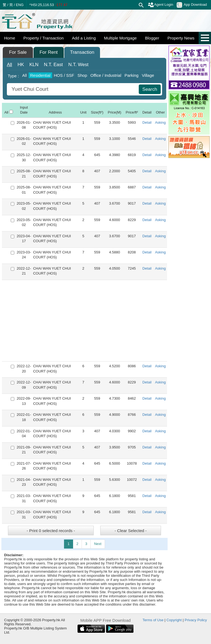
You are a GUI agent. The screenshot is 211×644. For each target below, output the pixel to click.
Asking (160, 122)
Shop (82, 75)
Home (10, 38)
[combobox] (73, 89)
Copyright (174, 620)
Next (98, 544)
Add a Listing (84, 38)
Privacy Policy (196, 620)
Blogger (152, 38)
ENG (20, 5)
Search (150, 89)
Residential (40, 75)
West (78, 65)
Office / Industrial (106, 75)
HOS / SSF (64, 75)
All (9, 65)
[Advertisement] (84, 321)
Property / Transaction (44, 38)
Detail (147, 122)
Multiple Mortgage (120, 38)
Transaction (82, 52)
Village (148, 75)
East (53, 65)
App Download (192, 5)
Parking (131, 75)
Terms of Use (153, 620)
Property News (181, 38)
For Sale (18, 52)
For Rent (49, 52)
